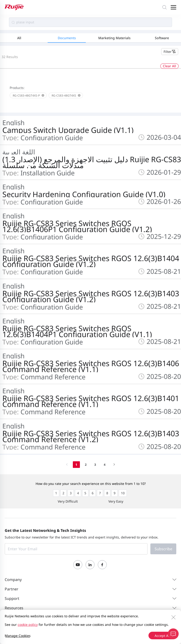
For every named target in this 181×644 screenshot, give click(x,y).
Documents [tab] (67, 38)
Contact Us (13, 625)
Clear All (169, 66)
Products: (17, 88)
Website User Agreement (88, 625)
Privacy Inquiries (125, 625)
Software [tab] (162, 38)
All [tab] (19, 38)
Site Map (33, 625)
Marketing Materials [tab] (114, 38)
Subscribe (163, 549)
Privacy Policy (54, 625)
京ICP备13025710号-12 (159, 631)
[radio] (56, 493)
